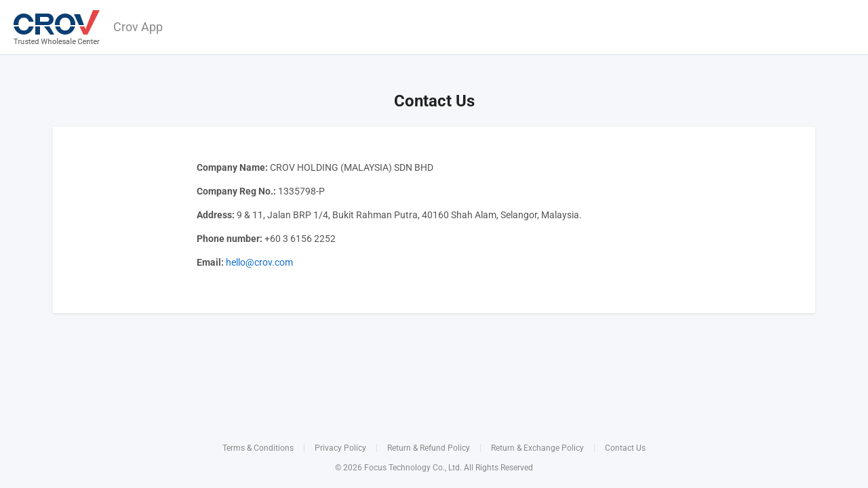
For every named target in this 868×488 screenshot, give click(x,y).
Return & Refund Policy (429, 448)
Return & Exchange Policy (537, 448)
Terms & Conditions (258, 448)
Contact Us (625, 448)
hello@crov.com (259, 262)
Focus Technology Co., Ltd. (413, 468)
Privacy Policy (340, 448)
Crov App (138, 27)
